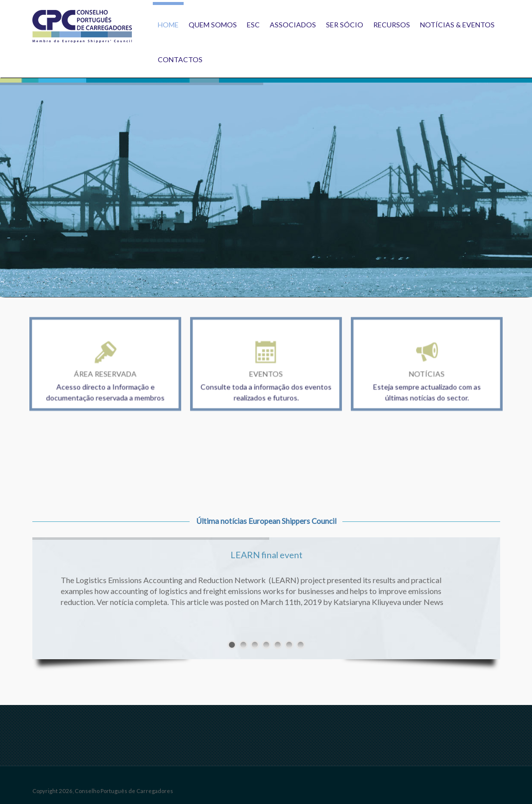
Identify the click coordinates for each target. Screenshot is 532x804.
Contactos (180, 59)
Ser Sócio (345, 25)
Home (168, 25)
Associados (293, 25)
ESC (253, 25)
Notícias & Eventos (457, 25)
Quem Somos (213, 25)
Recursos (392, 25)
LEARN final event (266, 555)
